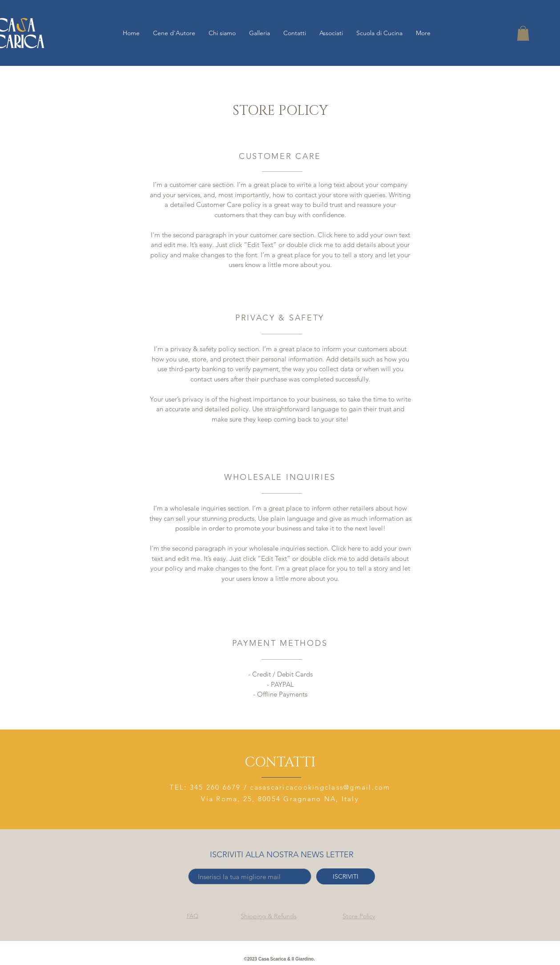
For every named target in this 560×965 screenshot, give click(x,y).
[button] (523, 33)
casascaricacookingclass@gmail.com (320, 787)
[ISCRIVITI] (346, 876)
